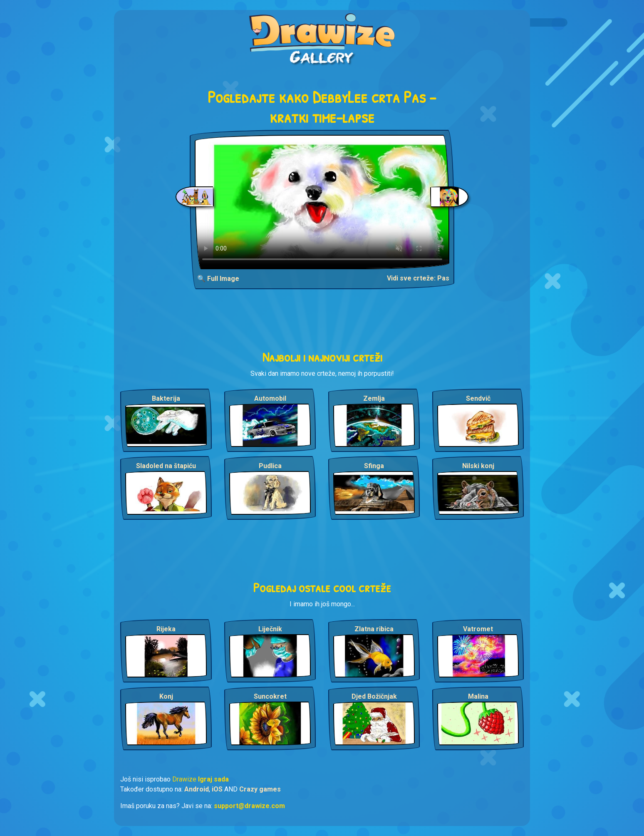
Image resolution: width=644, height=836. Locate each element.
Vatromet (478, 629)
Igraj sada (213, 779)
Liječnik (270, 629)
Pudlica (270, 466)
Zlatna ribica (374, 629)
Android (197, 789)
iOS (217, 789)
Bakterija (166, 398)
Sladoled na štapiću (166, 466)
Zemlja (374, 398)
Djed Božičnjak (374, 696)
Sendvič (478, 398)
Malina (478, 696)
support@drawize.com (249, 806)
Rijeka (166, 629)
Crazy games (260, 789)
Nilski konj (478, 466)
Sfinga (374, 466)
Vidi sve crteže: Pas (418, 278)
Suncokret (270, 696)
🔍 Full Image (218, 279)
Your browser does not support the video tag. (322, 202)
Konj (166, 696)
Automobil (270, 398)
